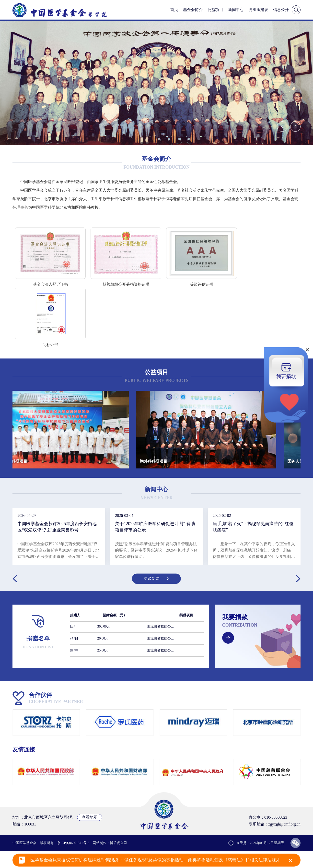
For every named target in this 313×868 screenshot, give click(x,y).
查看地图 (90, 817)
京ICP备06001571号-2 (73, 843)
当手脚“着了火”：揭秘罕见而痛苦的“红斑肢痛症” (253, 527)
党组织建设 (258, 10)
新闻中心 (236, 10)
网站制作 (100, 843)
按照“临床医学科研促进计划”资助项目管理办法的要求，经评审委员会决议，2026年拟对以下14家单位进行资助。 (156, 550)
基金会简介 (193, 10)
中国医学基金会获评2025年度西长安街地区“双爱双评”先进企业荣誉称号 (57, 527)
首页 (174, 10)
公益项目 (215, 10)
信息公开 (281, 10)
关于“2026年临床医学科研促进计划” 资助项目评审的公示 (155, 527)
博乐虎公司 (118, 843)
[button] (282, 127)
